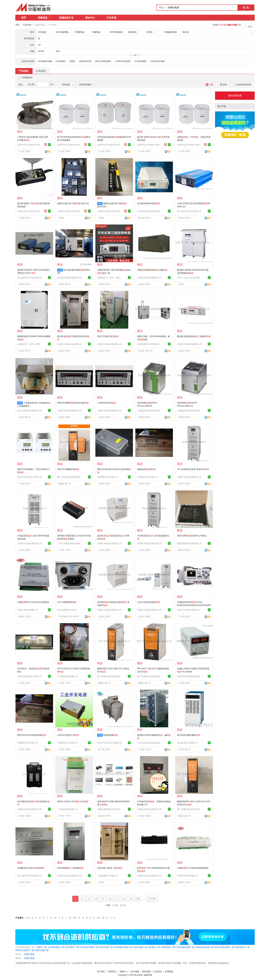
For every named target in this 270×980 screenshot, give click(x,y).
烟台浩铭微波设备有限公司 (30, 410)
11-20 (115, 905)
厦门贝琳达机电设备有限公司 (70, 477)
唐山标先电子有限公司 (187, 743)
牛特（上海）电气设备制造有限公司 (190, 278)
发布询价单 (235, 95)
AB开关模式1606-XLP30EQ (192, 536)
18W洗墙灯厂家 (168, 947)
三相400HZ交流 (106, 403)
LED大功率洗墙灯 (103, 61)
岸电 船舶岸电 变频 (152, 270)
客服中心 (124, 971)
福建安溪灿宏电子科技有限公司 (110, 809)
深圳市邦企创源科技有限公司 (190, 676)
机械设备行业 (66, 18)
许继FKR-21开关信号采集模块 (33, 602)
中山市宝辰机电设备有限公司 (150, 743)
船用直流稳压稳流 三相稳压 (194, 336)
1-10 (108, 905)
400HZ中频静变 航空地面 (73, 403)
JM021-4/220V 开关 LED (73, 801)
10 (138, 899)
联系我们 (112, 971)
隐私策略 (146, 971)
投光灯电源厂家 (106, 947)
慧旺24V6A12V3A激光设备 (32, 735)
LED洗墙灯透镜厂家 (185, 947)
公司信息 (41, 71)
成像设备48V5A (146, 469)
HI (55, 918)
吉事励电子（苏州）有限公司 (110, 278)
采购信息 (44, 18)
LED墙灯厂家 (154, 947)
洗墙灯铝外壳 (85, 61)
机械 (100, 203)
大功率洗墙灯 (141, 61)
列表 (223, 84)
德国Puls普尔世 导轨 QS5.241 (73, 203)
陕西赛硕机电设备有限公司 (189, 543)
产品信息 (24, 71)
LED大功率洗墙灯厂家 (224, 947)
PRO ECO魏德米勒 (68, 469)
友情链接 (169, 971)
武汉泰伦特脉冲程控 (148, 203)
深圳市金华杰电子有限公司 (30, 477)
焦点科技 (139, 975)
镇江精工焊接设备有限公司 (70, 278)
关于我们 (101, 971)
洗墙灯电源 (29, 954)
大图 (209, 84)
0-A (28, 918)
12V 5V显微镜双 (67, 602)
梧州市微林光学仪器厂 (67, 610)
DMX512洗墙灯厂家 (25, 950)
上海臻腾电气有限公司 (107, 876)
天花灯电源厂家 (140, 947)
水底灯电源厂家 (41, 950)
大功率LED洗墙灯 (123, 61)
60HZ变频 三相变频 (70, 868)
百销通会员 (27, 77)
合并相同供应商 (243, 84)
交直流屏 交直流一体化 (110, 868)
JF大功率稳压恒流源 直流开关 (193, 469)
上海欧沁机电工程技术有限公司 (70, 211)
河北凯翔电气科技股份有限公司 (150, 344)
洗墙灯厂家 (42, 947)
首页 (24, 18)
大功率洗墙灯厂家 (56, 947)
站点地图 (135, 971)
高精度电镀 (110, 735)
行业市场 (111, 18)
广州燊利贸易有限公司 (67, 676)
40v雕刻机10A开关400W (31, 868)
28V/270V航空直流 (108, 336)
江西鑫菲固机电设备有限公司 (150, 410)
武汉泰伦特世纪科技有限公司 (150, 211)
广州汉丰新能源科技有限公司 (70, 543)
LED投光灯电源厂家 (204, 947)
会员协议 (158, 971)
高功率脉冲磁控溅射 (188, 735)
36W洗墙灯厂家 (242, 947)
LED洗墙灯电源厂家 (123, 947)
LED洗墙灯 (61, 61)
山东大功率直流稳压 (148, 602)
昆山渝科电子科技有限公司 (189, 211)
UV (98, 918)
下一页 (152, 899)
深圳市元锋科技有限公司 (188, 610)
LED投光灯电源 (157, 61)
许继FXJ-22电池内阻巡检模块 (193, 868)
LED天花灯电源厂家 (89, 947)
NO (75, 918)
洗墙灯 (72, 61)
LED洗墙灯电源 (45, 61)
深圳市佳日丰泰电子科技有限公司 (30, 145)
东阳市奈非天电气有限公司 (110, 743)
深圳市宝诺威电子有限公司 (30, 676)
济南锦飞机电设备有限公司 (149, 278)
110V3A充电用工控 (68, 735)
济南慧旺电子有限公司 (107, 477)
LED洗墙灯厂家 (72, 947)
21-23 (123, 905)
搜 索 (246, 8)
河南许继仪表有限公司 (28, 610)
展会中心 (90, 18)
